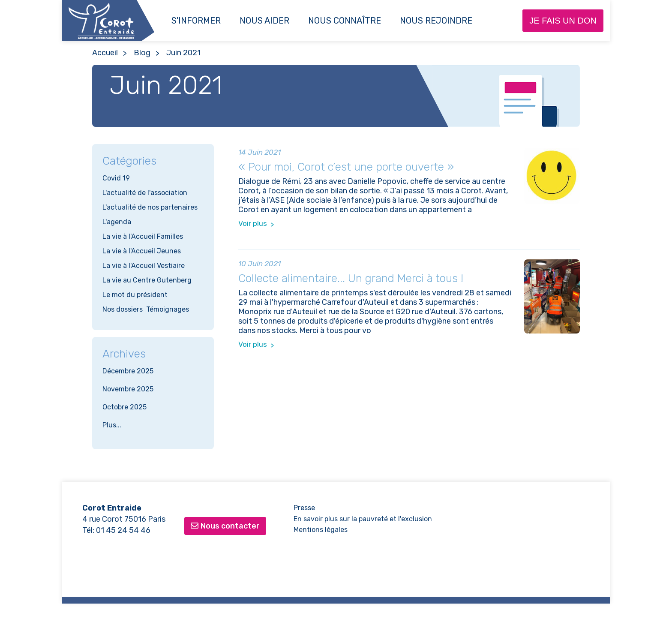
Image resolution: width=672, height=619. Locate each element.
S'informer (196, 21)
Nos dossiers (123, 309)
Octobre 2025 (124, 407)
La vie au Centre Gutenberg (147, 280)
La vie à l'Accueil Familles (143, 236)
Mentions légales (321, 530)
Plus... (112, 425)
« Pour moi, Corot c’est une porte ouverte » (346, 167)
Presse (304, 508)
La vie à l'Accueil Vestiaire (144, 266)
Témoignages (168, 309)
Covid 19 (116, 178)
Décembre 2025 (128, 371)
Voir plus (253, 223)
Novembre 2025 (128, 389)
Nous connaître (345, 21)
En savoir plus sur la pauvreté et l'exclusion (363, 519)
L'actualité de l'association (145, 193)
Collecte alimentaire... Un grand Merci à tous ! (351, 278)
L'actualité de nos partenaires (150, 207)
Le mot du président (135, 295)
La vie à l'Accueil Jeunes (142, 251)
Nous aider (264, 21)
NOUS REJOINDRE (436, 21)
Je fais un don (563, 21)
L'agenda (117, 222)
